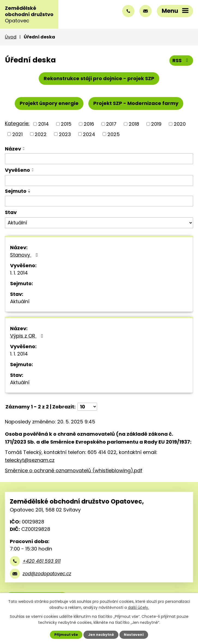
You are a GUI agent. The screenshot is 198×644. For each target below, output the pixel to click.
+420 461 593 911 (42, 561)
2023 (65, 134)
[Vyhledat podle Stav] (99, 223)
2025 (114, 134)
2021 (17, 134)
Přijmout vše (66, 635)
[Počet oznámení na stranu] (87, 407)
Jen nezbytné (101, 635)
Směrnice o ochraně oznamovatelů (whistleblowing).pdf (74, 470)
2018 (134, 124)
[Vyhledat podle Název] (99, 159)
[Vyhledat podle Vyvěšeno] (99, 180)
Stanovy (25, 255)
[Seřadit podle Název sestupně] (24, 150)
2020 (180, 124)
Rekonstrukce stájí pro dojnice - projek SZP (99, 78)
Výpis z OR (28, 336)
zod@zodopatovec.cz (47, 574)
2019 (156, 124)
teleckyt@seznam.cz (30, 460)
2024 (89, 134)
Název (13, 149)
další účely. (138, 607)
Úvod (11, 37)
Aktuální (20, 301)
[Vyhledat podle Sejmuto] (99, 201)
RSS (181, 60)
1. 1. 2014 (19, 273)
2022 (41, 134)
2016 (89, 124)
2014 (43, 124)
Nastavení (134, 635)
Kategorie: (17, 123)
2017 (111, 124)
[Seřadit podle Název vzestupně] (24, 148)
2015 (66, 124)
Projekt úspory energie (49, 103)
